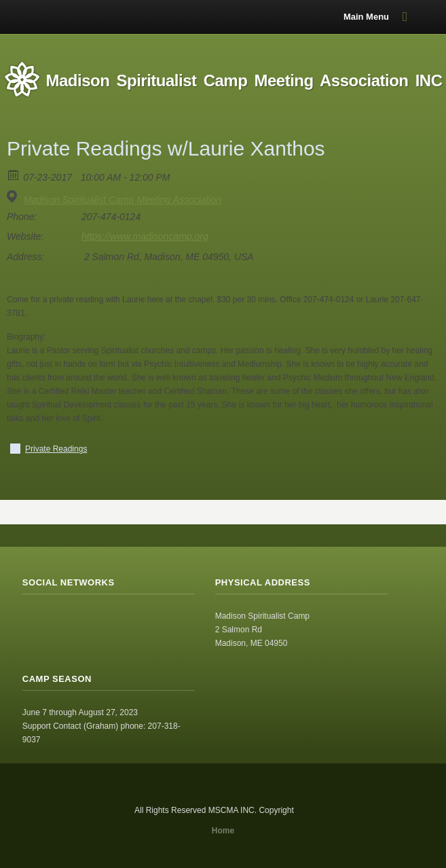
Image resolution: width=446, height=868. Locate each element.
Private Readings (56, 449)
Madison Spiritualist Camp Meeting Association (123, 200)
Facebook (63, 620)
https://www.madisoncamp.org (145, 236)
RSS (33, 620)
